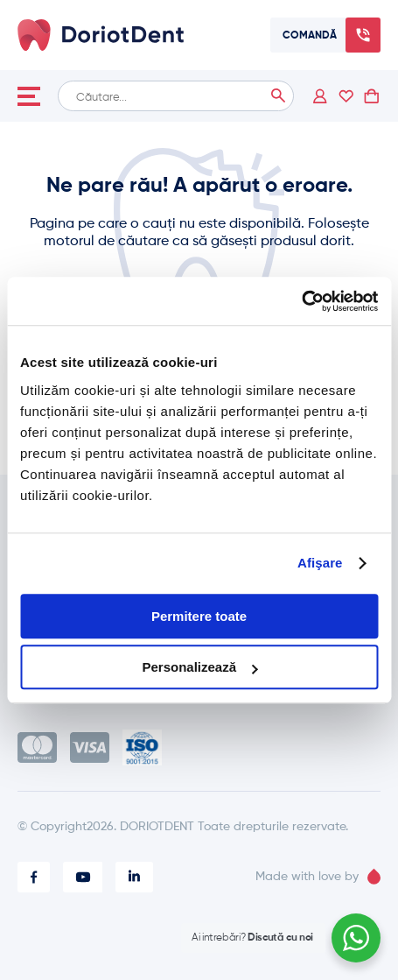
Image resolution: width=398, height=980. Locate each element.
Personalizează (199, 667)
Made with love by (318, 877)
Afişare (320, 563)
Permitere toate (199, 616)
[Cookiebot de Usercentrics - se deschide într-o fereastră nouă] (301, 301)
